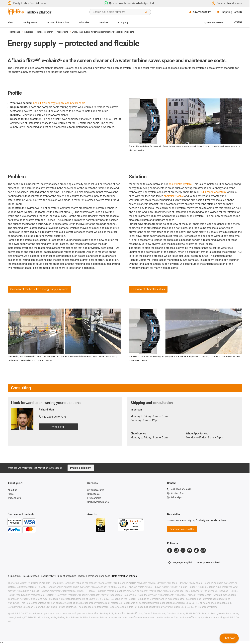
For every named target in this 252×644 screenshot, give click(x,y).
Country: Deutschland (208, 563)
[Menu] (142, 520)
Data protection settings (125, 576)
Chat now (229, 638)
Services (104, 22)
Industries (84, 22)
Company (123, 22)
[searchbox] (118, 12)
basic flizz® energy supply (49, 103)
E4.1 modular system (213, 192)
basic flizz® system (180, 184)
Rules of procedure (66, 576)
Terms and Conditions (99, 576)
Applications (61, 32)
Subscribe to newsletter (182, 529)
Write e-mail (58, 427)
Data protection (31, 576)
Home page (14, 32)
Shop (10, 22)
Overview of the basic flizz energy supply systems (39, 289)
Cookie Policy (48, 576)
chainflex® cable (75, 103)
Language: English (180, 563)
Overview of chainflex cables (148, 289)
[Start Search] (146, 12)
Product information (58, 22)
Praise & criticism (81, 468)
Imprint (82, 576)
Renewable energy (44, 32)
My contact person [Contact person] (213, 22)
